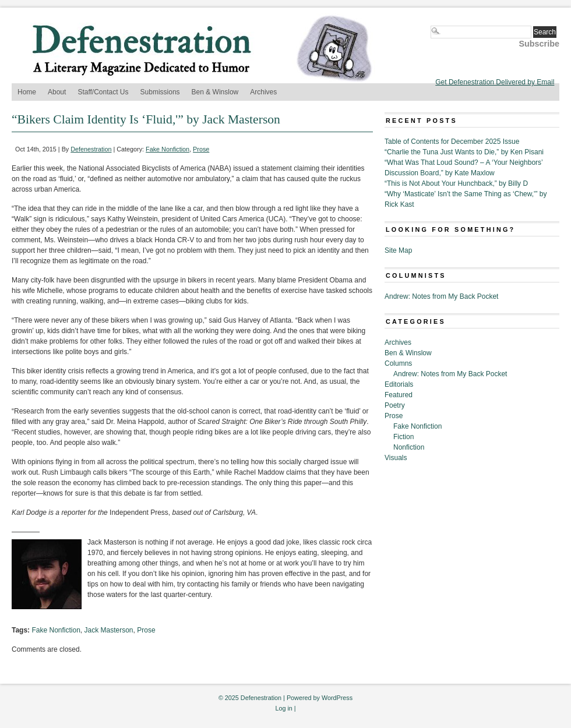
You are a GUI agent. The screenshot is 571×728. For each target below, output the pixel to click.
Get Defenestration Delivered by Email (495, 82)
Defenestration (91, 149)
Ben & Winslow (215, 92)
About (57, 92)
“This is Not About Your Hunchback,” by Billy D (456, 183)
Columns (398, 363)
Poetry (395, 405)
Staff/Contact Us (103, 92)
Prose (201, 149)
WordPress (337, 698)
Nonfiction (409, 447)
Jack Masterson (109, 630)
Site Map (398, 250)
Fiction (403, 437)
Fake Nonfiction (168, 149)
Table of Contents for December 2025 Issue (452, 142)
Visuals (396, 458)
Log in (283, 708)
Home (27, 92)
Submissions (160, 92)
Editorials (399, 384)
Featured (399, 395)
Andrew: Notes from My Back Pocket (441, 296)
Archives (263, 92)
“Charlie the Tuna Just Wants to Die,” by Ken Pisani (464, 152)
